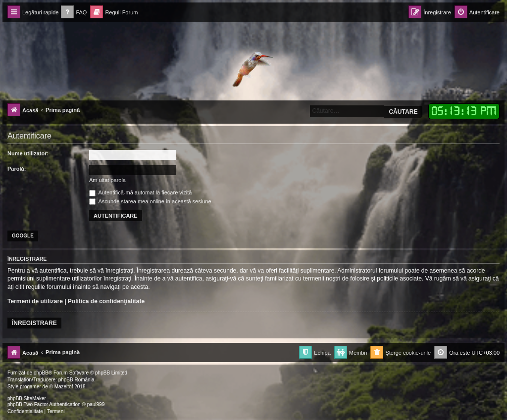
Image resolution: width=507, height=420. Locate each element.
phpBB (41, 373)
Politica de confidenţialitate (106, 301)
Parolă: (17, 169)
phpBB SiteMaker (27, 398)
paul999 (96, 404)
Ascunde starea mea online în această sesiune (150, 201)
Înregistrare (34, 323)
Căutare (403, 112)
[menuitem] (74, 13)
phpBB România (76, 380)
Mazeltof (64, 387)
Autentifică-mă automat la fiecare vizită (140, 192)
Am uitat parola (107, 180)
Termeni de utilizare (35, 301)
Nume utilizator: (28, 153)
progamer (30, 387)
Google (23, 236)
